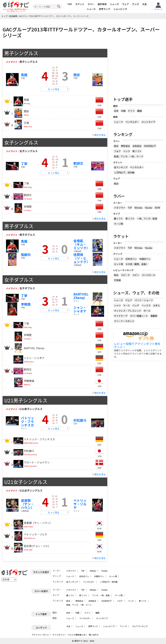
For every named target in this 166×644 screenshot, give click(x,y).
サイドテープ (121, 316)
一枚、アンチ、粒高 (147, 219)
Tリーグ (123, 626)
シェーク (119, 122)
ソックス (146, 305)
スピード (125, 275)
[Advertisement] (140, 69)
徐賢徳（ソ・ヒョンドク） (82, 258)
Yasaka (149, 208)
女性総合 (137, 146)
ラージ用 (119, 224)
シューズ (114, 4)
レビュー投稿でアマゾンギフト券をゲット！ (137, 345)
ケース (127, 305)
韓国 (139, 111)
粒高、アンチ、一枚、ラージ (129, 156)
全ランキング (121, 167)
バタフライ (120, 208)
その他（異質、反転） (137, 264)
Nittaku (138, 208)
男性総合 (125, 146)
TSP (130, 208)
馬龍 (24, 75)
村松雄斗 (80, 420)
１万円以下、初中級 (124, 172)
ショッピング (120, 9)
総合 (116, 146)
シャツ (117, 305)
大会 (144, 4)
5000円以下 (150, 146)
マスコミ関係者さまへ (77, 635)
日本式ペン (131, 259)
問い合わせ (94, 635)
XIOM (157, 208)
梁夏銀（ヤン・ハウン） (27, 504)
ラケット (80, 4)
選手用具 (102, 4)
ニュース (91, 9)
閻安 (77, 75)
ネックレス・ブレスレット (128, 311)
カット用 (119, 264)
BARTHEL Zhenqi (81, 296)
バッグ (136, 305)
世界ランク (105, 9)
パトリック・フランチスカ (27, 421)
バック (127, 151)
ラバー (91, 4)
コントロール (148, 275)
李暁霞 (26, 304)
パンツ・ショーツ (144, 300)
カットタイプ (148, 122)
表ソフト (137, 151)
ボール (147, 311)
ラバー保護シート (139, 316)
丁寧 (24, 164)
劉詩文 (78, 163)
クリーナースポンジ (124, 321)
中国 (123, 111)
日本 (116, 111)
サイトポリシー (59, 635)
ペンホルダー (132, 122)
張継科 (26, 255)
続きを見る (100, 135)
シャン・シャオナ (80, 309)
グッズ (136, 4)
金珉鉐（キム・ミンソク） (82, 244)
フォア (117, 151)
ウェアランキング (140, 626)
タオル (156, 305)
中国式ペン (145, 259)
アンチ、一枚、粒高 (101, 595)
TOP (70, 4)
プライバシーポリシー (41, 635)
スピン (136, 275)
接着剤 (154, 316)
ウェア (125, 4)
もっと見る (54, 89)
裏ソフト (119, 219)
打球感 (117, 280)
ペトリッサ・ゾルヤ (80, 504)
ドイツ (131, 111)
